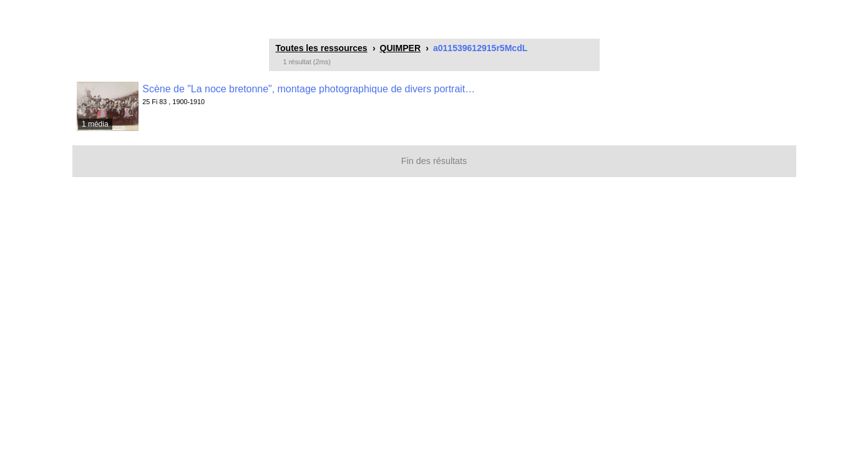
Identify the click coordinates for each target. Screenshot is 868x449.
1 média (95, 124)
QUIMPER (400, 48)
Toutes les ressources (322, 48)
